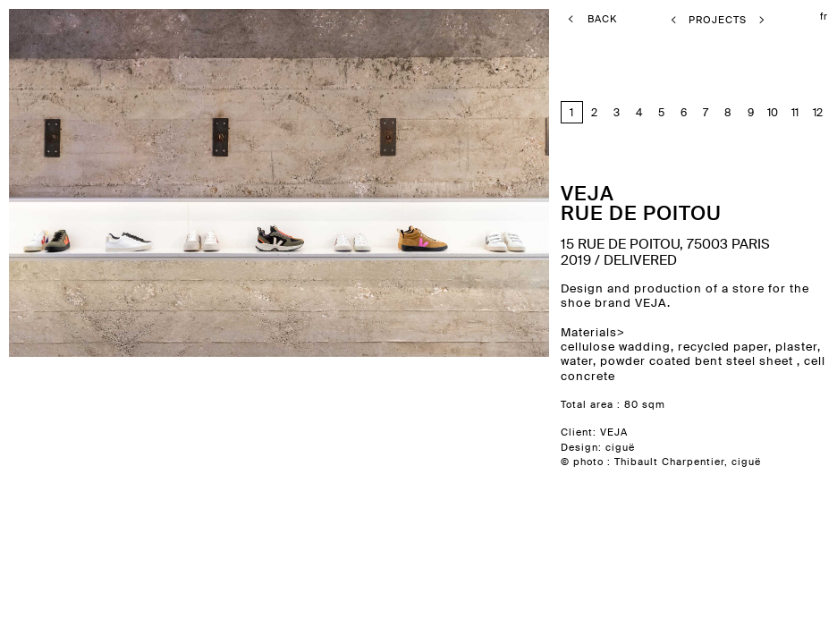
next (372, 322)
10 (773, 112)
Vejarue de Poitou (641, 203)
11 (795, 112)
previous (93, 322)
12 (818, 112)
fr (824, 16)
